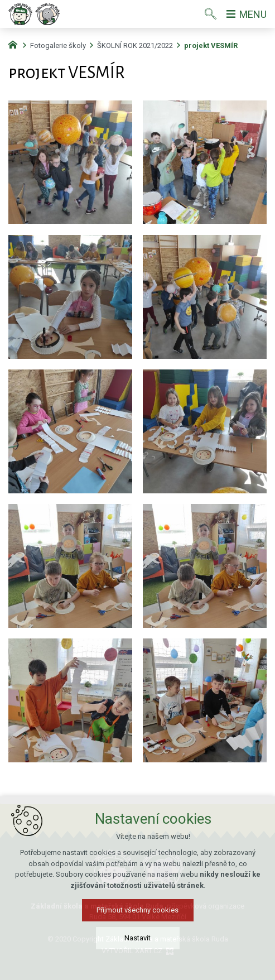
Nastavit (137, 943)
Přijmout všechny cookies (137, 915)
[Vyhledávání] (211, 14)
